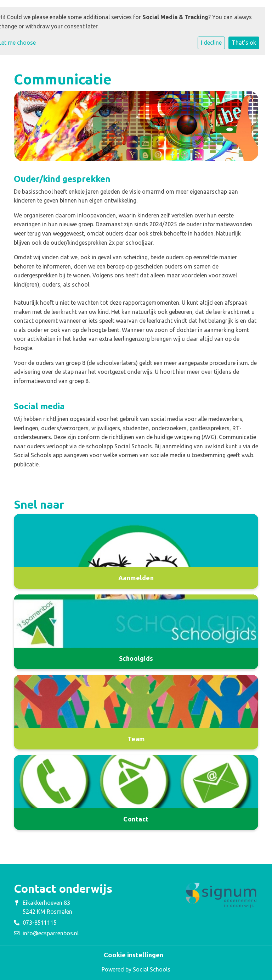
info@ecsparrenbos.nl (51, 933)
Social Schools (152, 969)
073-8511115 (40, 923)
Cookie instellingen (134, 955)
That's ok (244, 43)
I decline (211, 43)
